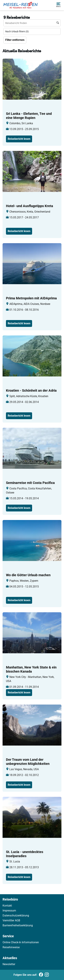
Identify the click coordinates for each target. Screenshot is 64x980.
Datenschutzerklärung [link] (16, 915)
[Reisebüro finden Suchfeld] (32, 23)
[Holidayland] (20, 5)
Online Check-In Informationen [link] (21, 942)
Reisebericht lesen (19, 139)
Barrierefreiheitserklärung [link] (18, 925)
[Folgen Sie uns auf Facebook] (41, 975)
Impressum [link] (9, 911)
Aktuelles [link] (10, 958)
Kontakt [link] (7, 906)
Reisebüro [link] (10, 899)
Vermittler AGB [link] (11, 920)
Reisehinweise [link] (11, 947)
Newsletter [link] (9, 964)
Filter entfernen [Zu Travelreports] (15, 40)
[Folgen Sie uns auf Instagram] (47, 975)
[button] (58, 5)
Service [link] (8, 936)
